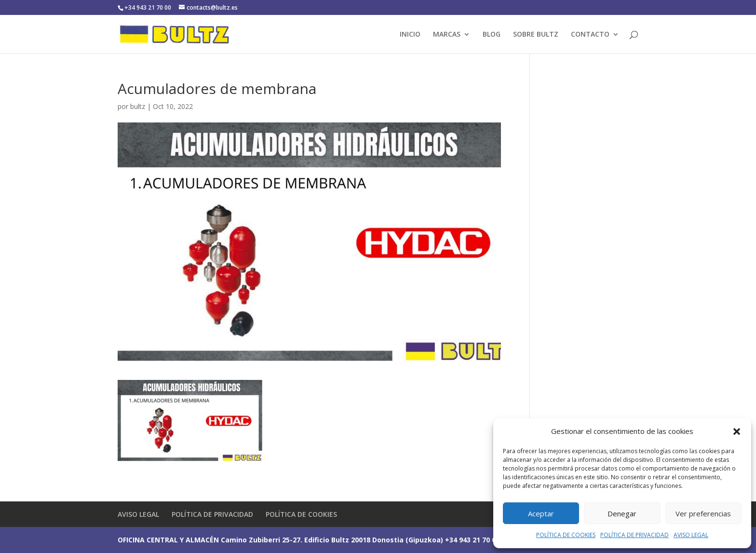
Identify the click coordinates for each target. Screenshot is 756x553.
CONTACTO (590, 35)
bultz (138, 106)
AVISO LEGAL (691, 535)
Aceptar (541, 513)
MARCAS (447, 35)
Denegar (622, 513)
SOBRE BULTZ (536, 35)
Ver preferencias (703, 513)
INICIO (410, 35)
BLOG (492, 35)
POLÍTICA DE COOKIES (566, 535)
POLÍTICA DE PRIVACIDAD (634, 535)
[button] (737, 432)
